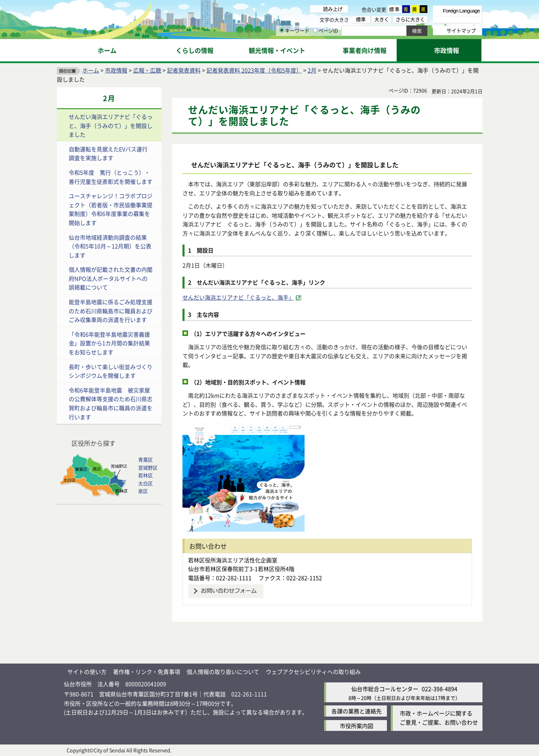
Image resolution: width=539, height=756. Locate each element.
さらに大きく (410, 19)
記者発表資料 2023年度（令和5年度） (254, 70)
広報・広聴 (147, 70)
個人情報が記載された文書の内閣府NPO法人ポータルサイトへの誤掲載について (111, 278)
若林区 (145, 475)
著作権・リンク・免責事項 (147, 672)
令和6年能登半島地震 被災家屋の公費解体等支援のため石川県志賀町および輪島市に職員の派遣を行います (111, 403)
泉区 (143, 491)
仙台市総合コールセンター (385, 689)
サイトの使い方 (87, 672)
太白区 (145, 483)
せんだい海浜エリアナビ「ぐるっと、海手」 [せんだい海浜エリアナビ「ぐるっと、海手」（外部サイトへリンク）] (238, 297)
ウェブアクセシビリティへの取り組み (313, 672)
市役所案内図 (357, 726)
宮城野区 (148, 467)
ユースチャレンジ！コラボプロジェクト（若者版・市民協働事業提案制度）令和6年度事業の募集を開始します (111, 209)
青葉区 (145, 459)
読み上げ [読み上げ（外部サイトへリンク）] (333, 9)
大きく (382, 19)
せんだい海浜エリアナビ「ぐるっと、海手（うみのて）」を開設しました (111, 125)
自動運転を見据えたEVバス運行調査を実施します (108, 154)
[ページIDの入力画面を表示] (315, 30)
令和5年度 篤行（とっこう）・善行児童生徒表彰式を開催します (111, 177)
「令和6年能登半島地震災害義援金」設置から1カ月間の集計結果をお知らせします (109, 343)
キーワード (294, 30)
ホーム (91, 70)
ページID (325, 30)
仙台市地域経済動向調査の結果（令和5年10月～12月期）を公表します (110, 246)
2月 (312, 70)
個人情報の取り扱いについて (223, 672)
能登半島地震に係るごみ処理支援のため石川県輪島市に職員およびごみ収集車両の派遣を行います (111, 311)
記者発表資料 (184, 70)
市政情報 (116, 70)
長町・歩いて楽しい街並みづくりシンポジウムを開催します (111, 371)
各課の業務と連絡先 (357, 711)
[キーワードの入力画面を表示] (282, 30)
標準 (395, 9)
